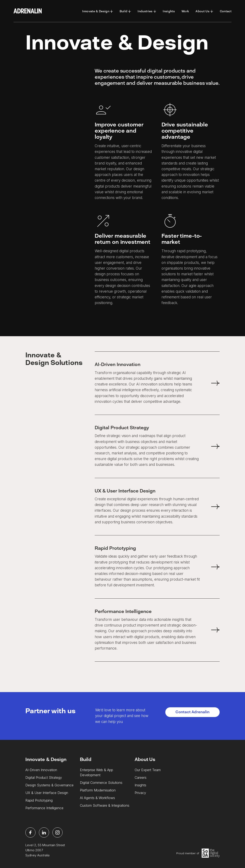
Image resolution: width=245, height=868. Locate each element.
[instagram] (57, 832)
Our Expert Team (148, 770)
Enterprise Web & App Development (96, 772)
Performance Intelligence (44, 808)
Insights (140, 785)
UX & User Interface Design (47, 793)
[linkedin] (44, 832)
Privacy (140, 793)
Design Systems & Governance (49, 785)
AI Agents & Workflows (97, 798)
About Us (145, 759)
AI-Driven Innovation (41, 770)
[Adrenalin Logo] (28, 11)
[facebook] (30, 832)
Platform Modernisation (98, 790)
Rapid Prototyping (39, 800)
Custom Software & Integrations (105, 805)
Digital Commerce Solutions (101, 783)
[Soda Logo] (211, 853)
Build (86, 759)
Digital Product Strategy (44, 777)
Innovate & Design (46, 759)
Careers (141, 777)
